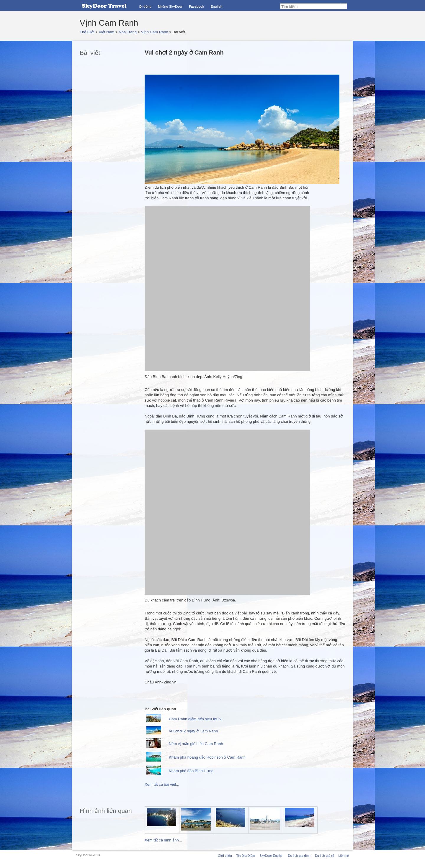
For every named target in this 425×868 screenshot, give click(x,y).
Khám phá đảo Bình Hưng (191, 771)
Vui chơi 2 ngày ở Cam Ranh (193, 731)
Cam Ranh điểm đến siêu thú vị (196, 719)
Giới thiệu (225, 856)
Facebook (196, 6)
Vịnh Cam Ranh (155, 32)
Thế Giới (87, 32)
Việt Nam (107, 32)
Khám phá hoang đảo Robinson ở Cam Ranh (207, 757)
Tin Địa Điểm (246, 856)
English (217, 6)
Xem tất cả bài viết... (162, 784)
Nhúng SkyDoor (170, 6)
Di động (145, 6)
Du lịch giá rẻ (325, 856)
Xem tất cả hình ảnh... (163, 840)
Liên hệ (344, 856)
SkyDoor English (271, 856)
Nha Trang (128, 32)
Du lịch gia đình (299, 856)
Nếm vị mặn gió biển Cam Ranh (196, 744)
